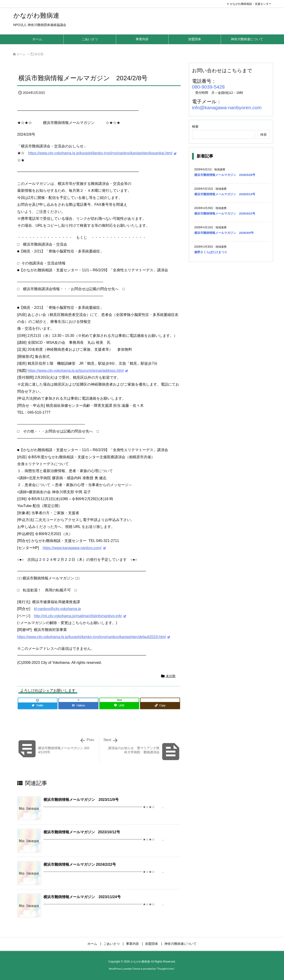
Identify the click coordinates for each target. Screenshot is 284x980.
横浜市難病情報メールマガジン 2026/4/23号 (225, 213)
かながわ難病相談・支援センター (251, 4)
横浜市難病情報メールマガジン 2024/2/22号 (80, 864)
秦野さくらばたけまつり (211, 252)
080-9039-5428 (208, 87)
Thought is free (165, 969)
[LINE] (119, 705)
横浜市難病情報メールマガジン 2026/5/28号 (225, 175)
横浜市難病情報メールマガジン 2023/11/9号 (81, 800)
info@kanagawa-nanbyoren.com (227, 107)
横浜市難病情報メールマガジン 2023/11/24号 (82, 897)
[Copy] (160, 705)
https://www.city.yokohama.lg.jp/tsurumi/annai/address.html (76, 371)
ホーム (21, 54)
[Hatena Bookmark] (78, 705)
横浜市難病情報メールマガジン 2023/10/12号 (82, 832)
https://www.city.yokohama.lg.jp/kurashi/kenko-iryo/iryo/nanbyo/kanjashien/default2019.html (92, 637)
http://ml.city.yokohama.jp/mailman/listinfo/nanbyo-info (78, 616)
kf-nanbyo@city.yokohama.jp (57, 609)
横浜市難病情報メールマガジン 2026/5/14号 (225, 194)
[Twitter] (38, 705)
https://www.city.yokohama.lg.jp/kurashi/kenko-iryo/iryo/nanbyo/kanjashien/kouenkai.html (100, 153)
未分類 (39, 54)
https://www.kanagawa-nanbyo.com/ (72, 548)
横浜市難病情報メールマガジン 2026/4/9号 (224, 233)
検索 (195, 126)
